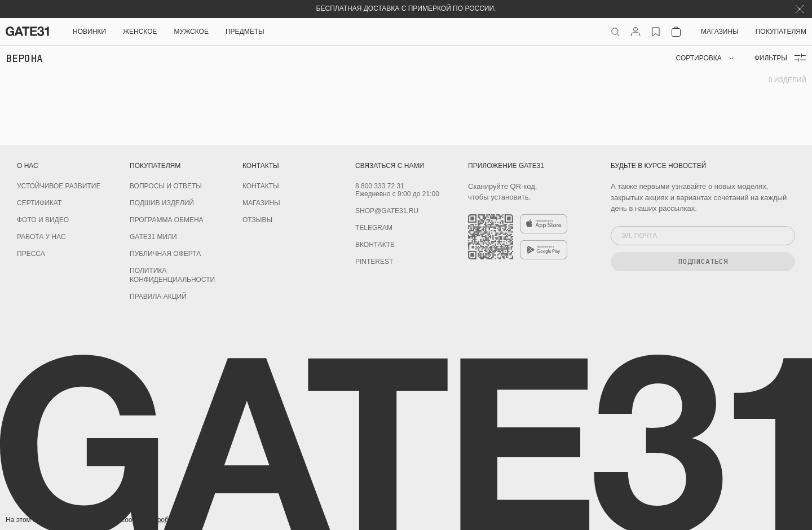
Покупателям (781, 32)
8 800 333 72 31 (380, 186)
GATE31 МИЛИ (153, 237)
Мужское (191, 32)
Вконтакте (375, 245)
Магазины (720, 32)
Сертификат (39, 203)
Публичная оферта (165, 254)
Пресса (31, 254)
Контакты (261, 186)
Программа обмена (167, 220)
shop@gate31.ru (387, 211)
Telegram (374, 228)
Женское (140, 32)
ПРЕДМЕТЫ (245, 32)
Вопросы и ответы (166, 186)
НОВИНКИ (89, 32)
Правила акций (158, 297)
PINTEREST (374, 262)
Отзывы (257, 220)
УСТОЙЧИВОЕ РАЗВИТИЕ (59, 186)
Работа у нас (41, 237)
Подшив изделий (162, 203)
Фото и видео (43, 220)
